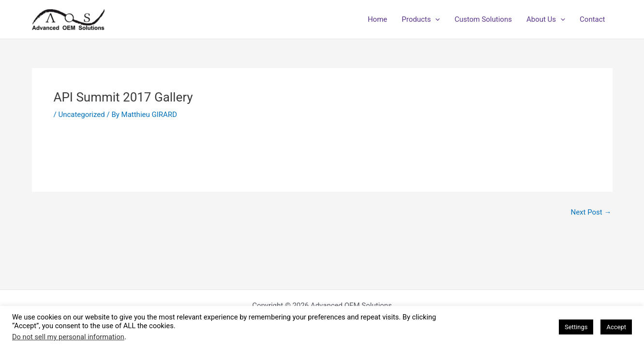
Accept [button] (616, 327)
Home (377, 19)
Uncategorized (81, 115)
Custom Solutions (483, 19)
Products (421, 19)
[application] (435, 19)
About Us (546, 19)
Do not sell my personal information (68, 337)
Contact (592, 19)
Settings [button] (576, 327)
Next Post (591, 212)
